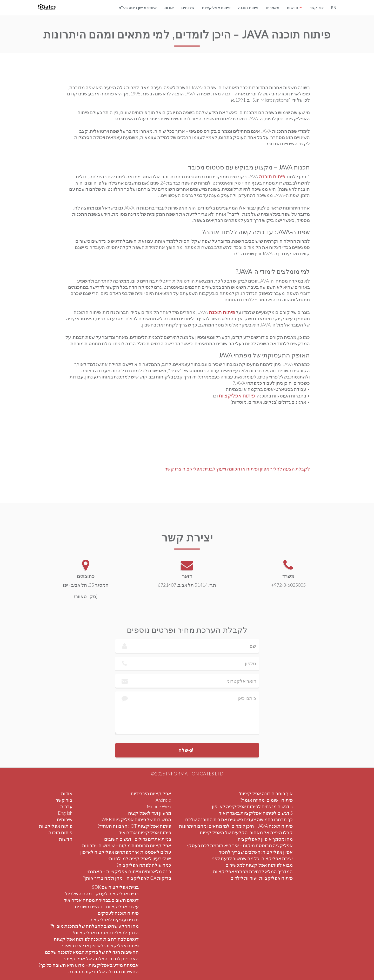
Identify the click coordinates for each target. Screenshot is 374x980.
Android (163, 800)
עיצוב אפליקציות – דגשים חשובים (107, 907)
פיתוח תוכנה (248, 8)
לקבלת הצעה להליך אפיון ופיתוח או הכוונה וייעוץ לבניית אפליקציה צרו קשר (237, 469)
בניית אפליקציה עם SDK (115, 887)
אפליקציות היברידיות (151, 793)
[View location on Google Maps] (80, 565)
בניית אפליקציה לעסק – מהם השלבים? (101, 894)
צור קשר (316, 8)
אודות (169, 8)
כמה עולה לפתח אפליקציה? (144, 865)
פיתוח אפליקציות (216, 8)
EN (334, 8)
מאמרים (272, 8)
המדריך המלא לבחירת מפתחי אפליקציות (253, 871)
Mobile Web (159, 806)
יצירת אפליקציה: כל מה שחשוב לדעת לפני (252, 858)
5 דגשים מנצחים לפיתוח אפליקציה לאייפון (252, 806)
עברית (66, 806)
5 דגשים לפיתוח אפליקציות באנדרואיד (256, 813)
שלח (186, 750)
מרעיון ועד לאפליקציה (150, 813)
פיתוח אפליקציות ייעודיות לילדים (262, 878)
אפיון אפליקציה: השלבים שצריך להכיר (256, 852)
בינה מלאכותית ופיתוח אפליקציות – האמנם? (129, 871)
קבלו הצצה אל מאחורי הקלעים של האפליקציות (246, 832)
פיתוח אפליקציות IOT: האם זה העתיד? (134, 826)
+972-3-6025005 (294, 585)
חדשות (292, 8)
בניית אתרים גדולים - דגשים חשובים (138, 839)
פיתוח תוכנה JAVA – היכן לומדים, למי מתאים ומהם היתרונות (236, 826)
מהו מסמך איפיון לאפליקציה (265, 839)
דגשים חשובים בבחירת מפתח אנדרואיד (101, 900)
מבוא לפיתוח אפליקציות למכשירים (259, 865)
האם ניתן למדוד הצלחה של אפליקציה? (101, 959)
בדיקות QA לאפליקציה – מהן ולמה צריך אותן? (127, 878)
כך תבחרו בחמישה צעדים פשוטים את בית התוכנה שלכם (239, 819)
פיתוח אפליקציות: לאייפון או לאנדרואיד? (100, 946)
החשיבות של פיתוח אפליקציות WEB (136, 819)
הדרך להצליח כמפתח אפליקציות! (106, 933)
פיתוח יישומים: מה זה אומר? (267, 800)
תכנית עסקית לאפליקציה (114, 920)
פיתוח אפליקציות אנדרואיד (145, 832)
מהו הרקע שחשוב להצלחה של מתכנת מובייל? (95, 926)
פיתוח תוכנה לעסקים (118, 913)
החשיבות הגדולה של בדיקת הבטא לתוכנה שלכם (92, 952)
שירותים (188, 8)
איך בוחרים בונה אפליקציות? (265, 793)
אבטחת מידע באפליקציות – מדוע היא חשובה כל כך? (89, 965)
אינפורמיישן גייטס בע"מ (138, 8)
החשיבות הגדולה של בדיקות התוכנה (103, 972)
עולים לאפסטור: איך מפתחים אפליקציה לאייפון (126, 852)
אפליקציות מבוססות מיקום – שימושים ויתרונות (127, 845)
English (65, 813)
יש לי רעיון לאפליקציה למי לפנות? (139, 858)
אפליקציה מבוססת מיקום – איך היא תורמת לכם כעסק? (240, 845)
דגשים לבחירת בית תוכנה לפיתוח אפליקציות (96, 939)
